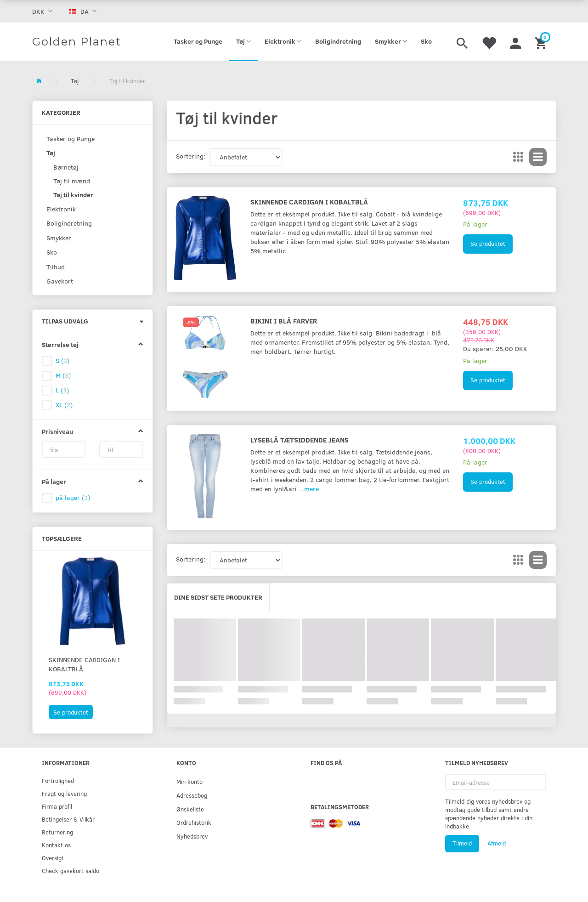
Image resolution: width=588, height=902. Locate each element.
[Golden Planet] (77, 42)
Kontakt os (56, 845)
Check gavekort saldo (71, 871)
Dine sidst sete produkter (218, 597)
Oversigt (53, 858)
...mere (309, 489)
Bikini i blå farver (284, 321)
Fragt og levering (64, 793)
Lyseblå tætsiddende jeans (300, 440)
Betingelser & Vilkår (68, 819)
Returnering (57, 832)
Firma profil (57, 806)
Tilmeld (462, 843)
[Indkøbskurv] (542, 42)
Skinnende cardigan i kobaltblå (84, 664)
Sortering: (191, 156)
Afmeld (497, 843)
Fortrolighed (58, 780)
